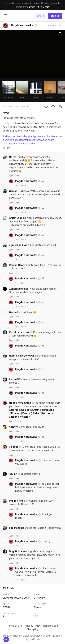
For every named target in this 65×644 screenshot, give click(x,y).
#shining (8, 140)
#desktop (18, 140)
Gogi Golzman (18, 551)
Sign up (55, 16)
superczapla (17, 528)
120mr (13, 474)
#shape (29, 140)
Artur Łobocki (18, 218)
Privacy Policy (33, 626)
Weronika (15, 312)
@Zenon (25, 413)
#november (44, 136)
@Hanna (14, 417)
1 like (17, 175)
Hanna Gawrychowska (23, 356)
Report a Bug (51, 626)
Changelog (33, 629)
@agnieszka (47, 410)
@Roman (14, 413)
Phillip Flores (17, 501)
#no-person (30, 144)
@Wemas (24, 410)
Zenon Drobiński (19, 289)
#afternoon (9, 136)
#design (33, 136)
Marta (13, 157)
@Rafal (35, 413)
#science (57, 136)
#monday (22, 136)
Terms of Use (15, 626)
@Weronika (47, 413)
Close (46, 7)
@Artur (34, 410)
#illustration (40, 140)
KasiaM (14, 379)
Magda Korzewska (27, 181)
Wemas (13, 191)
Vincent (14, 427)
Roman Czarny (18, 265)
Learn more (35, 7)
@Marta (14, 410)
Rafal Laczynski (19, 332)
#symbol (17, 144)
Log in (40, 16)
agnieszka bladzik (20, 245)
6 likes (18, 421)
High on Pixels (32, 639)
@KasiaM (25, 417)
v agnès (14, 447)
